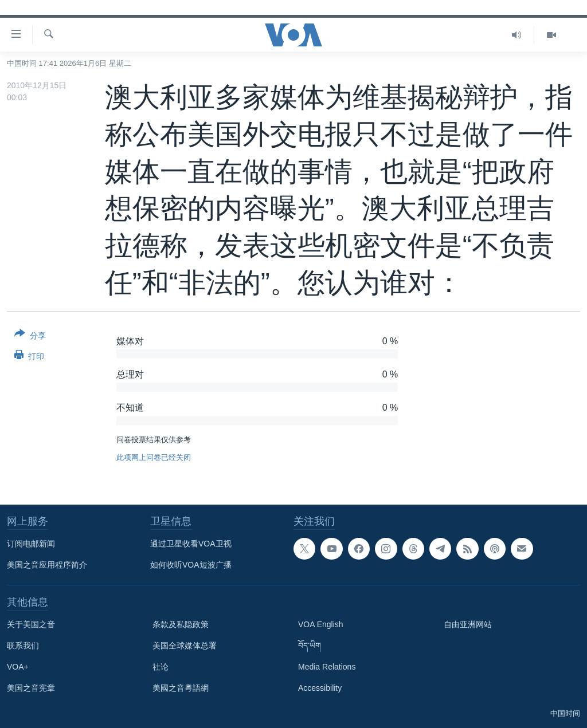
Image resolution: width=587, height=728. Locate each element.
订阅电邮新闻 (31, 544)
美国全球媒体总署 (185, 646)
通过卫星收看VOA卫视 (191, 544)
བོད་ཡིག (310, 646)
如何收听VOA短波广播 (191, 565)
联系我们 (23, 646)
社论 (161, 667)
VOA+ (18, 667)
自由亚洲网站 (468, 624)
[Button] (30, 337)
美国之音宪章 (31, 688)
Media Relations (327, 667)
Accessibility (320, 688)
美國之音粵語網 (181, 688)
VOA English (321, 624)
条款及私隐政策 (181, 624)
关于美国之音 (31, 624)
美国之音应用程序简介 (47, 565)
